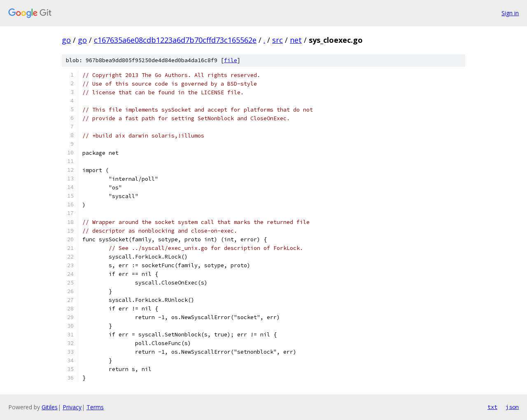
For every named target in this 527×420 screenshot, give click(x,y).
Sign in (510, 13)
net (296, 40)
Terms (95, 407)
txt (492, 407)
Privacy (72, 407)
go (66, 40)
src (277, 40)
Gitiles (50, 407)
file (231, 60)
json (512, 407)
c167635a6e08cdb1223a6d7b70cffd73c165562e (175, 40)
